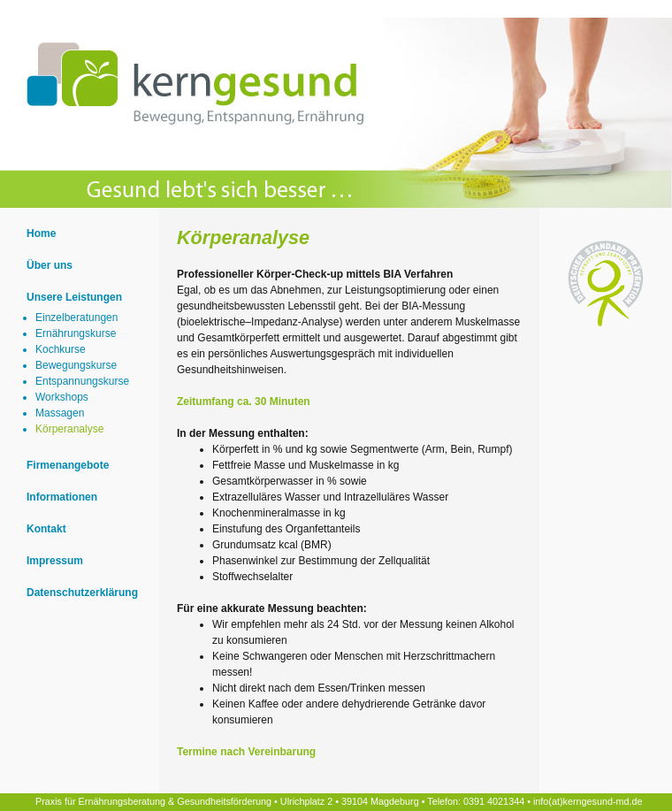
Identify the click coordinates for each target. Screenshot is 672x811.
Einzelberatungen (76, 318)
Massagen (60, 413)
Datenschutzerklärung (82, 593)
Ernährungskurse (76, 333)
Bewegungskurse (76, 365)
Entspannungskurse (82, 381)
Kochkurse (61, 349)
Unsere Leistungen (74, 297)
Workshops (62, 397)
